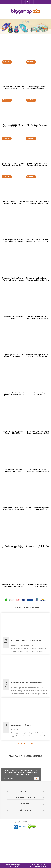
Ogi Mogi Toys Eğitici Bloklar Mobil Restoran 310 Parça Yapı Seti (13, 533)
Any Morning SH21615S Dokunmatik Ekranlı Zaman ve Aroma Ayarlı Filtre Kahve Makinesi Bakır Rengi (13, 494)
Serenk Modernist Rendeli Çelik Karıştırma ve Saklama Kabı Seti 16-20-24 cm (38, 453)
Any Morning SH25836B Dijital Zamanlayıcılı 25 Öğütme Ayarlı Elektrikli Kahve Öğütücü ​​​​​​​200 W (38, 172)
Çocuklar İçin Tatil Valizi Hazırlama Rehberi (27, 712)
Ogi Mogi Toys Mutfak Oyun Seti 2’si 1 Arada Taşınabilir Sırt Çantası (38, 533)
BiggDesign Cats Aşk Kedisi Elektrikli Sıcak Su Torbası (13, 372)
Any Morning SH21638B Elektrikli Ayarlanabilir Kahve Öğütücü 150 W (13, 172)
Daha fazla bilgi (8, 779)
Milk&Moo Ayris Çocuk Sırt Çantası (13, 332)
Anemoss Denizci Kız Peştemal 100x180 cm (38, 412)
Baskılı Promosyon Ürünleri (21, 754)
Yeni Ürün (6, 65)
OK (37, 778)
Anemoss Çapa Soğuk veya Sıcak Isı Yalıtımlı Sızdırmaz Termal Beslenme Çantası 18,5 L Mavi (38, 373)
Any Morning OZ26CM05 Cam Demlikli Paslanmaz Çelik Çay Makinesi (13, 92)
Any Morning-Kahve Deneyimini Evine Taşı (26, 669)
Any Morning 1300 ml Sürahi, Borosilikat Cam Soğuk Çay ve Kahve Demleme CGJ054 (38, 333)
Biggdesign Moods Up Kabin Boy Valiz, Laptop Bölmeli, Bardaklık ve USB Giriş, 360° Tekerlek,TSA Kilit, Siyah (38, 293)
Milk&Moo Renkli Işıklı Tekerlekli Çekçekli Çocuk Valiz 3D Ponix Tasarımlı (38, 212)
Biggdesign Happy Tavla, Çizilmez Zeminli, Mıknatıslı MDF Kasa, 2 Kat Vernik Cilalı (13, 573)
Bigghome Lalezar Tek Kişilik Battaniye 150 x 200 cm (13, 452)
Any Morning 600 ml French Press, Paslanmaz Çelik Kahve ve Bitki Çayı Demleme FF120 (38, 613)
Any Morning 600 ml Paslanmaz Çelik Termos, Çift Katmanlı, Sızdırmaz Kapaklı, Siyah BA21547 (13, 253)
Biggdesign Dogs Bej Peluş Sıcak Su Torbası (38, 572)
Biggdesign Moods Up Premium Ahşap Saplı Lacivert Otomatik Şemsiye (13, 293)
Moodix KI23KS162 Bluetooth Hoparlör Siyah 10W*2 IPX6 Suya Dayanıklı (38, 252)
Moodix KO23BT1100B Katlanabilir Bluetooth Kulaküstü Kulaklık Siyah (38, 493)
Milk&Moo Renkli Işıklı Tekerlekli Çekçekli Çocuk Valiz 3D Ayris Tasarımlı (13, 212)
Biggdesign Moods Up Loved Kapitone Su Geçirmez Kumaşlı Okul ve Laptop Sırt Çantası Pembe (13, 414)
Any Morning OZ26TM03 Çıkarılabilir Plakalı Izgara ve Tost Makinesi (38, 92)
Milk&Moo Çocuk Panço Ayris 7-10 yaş (38, 131)
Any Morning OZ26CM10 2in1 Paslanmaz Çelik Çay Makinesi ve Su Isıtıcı (13, 132)
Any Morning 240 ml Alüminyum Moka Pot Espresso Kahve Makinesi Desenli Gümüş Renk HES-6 (13, 614)
